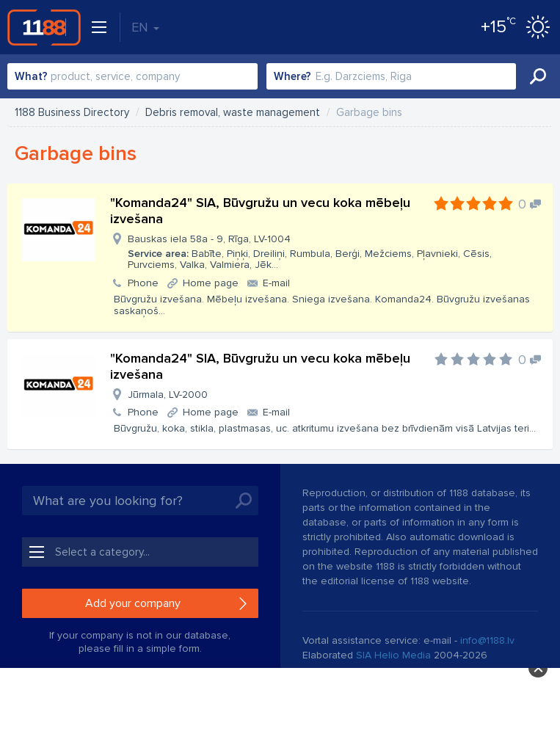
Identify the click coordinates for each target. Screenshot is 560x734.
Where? (292, 76)
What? (31, 76)
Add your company (133, 603)
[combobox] (132, 76)
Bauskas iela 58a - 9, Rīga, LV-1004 (335, 252)
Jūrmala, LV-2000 (168, 395)
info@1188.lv (487, 640)
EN (145, 27)
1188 (44, 27)
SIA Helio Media (393, 655)
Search (538, 76)
